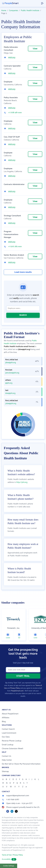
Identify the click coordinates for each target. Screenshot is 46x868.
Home (4, 11)
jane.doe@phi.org (12, 373)
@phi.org (12, 57)
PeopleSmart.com (17, 691)
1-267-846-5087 (10, 800)
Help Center (7, 760)
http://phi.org (22, 482)
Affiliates (6, 718)
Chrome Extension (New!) (13, 749)
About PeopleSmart (10, 714)
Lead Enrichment (9, 733)
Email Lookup (8, 745)
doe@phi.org (10, 393)
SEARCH (23, 315)
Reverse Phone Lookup (12, 741)
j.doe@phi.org (11, 404)
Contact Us (7, 756)
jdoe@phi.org (11, 363)
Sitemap (5, 771)
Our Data (6, 737)
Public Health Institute (30, 11)
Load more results (23, 272)
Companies (14, 11)
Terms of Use (7, 855)
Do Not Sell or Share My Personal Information (21, 764)
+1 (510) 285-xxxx (15, 247)
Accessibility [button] (9, 859)
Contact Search (8, 729)
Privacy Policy (15, 688)
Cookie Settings (9, 866)
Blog (4, 722)
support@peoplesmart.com (15, 796)
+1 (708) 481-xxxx (15, 113)
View (35, 49)
